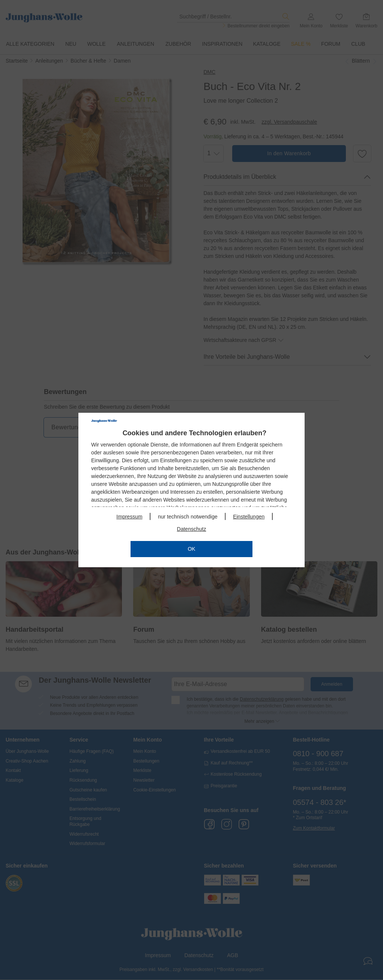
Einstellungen (249, 517)
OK (191, 549)
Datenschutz (192, 529)
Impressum (129, 517)
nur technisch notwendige (188, 517)
